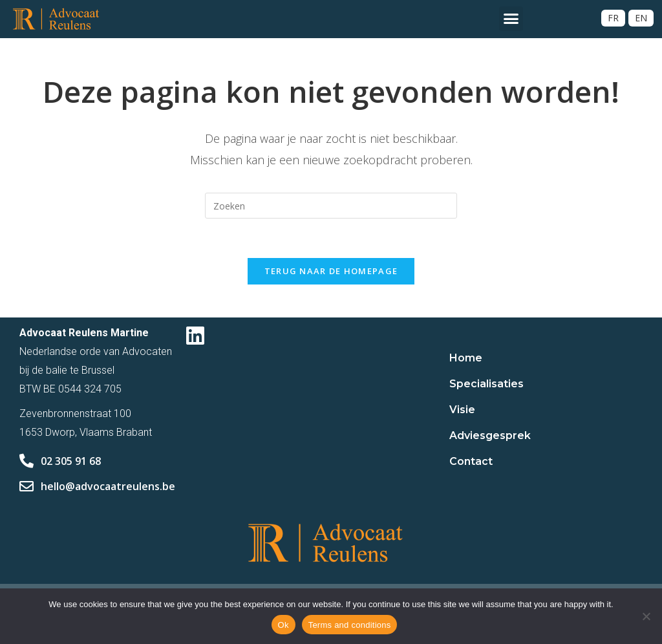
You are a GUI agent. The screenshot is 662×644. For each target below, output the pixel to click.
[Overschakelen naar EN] (641, 18)
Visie (462, 410)
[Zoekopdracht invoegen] (331, 206)
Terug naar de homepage (331, 271)
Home (466, 358)
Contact (471, 461)
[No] (646, 616)
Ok (283, 625)
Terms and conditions (350, 625)
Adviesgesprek (490, 435)
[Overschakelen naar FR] (613, 18)
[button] (511, 19)
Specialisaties (486, 384)
